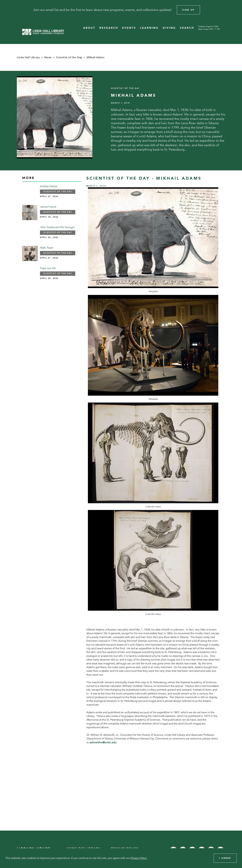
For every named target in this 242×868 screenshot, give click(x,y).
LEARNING (149, 28)
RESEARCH (109, 28)
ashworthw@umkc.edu (103, 742)
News (48, 57)
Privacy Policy (139, 858)
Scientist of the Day (69, 57)
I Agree (225, 858)
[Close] (235, 10)
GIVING (169, 28)
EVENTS (129, 28)
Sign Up (188, 10)
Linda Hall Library (28, 57)
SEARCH (187, 28)
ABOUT (89, 28)
